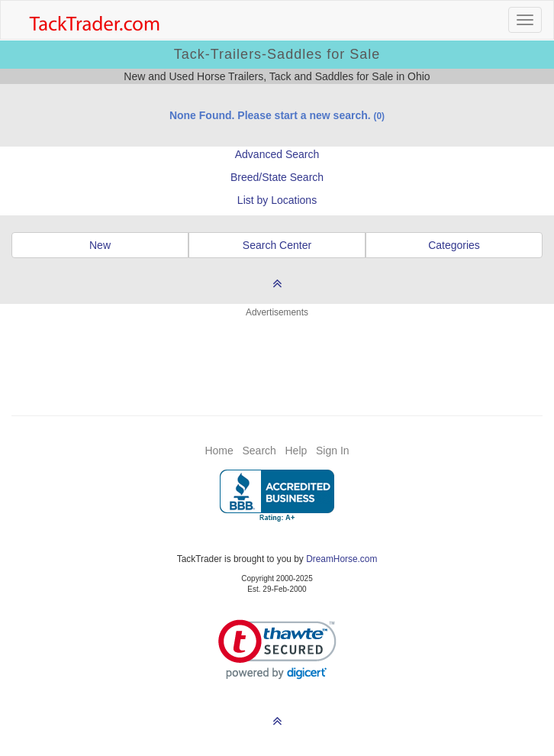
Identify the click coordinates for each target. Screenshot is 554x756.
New (100, 245)
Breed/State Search (277, 177)
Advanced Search (277, 154)
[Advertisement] (277, 357)
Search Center (277, 245)
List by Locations (277, 200)
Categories (454, 245)
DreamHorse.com (341, 559)
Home (219, 451)
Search (259, 451)
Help (296, 451)
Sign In (333, 451)
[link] (277, 649)
